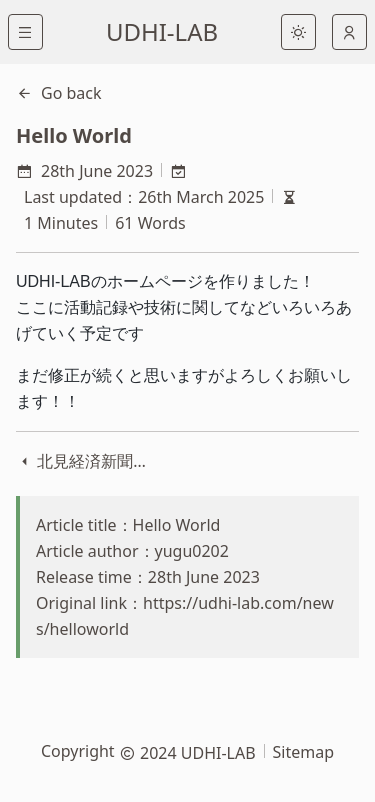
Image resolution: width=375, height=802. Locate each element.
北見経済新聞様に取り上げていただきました (84, 461)
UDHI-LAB (162, 31)
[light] (298, 32)
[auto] (349, 32)
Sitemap (304, 752)
